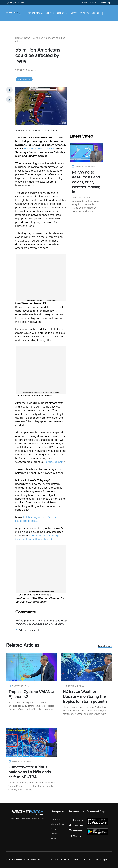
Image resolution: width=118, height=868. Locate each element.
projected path (55, 462)
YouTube (75, 836)
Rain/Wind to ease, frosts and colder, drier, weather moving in (86, 182)
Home (18, 38)
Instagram (76, 831)
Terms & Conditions (60, 859)
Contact (94, 3)
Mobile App (105, 3)
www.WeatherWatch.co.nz (40, 149)
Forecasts (34, 13)
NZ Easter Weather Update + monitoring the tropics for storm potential (86, 697)
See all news (105, 646)
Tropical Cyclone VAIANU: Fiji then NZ (31, 694)
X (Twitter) (76, 825)
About (85, 3)
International (24, 79)
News (74, 13)
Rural (96, 13)
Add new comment (28, 630)
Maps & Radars (57, 13)
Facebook (76, 820)
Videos (84, 13)
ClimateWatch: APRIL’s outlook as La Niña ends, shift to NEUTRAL (30, 772)
